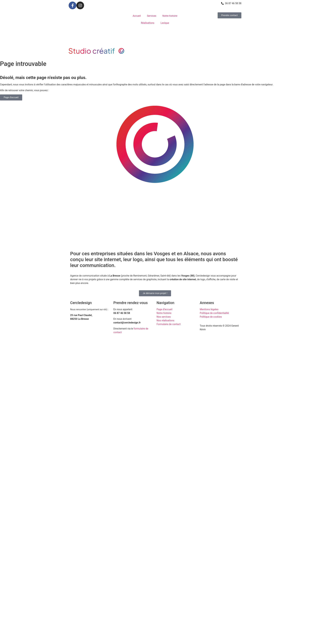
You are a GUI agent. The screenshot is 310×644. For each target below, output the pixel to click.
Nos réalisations (165, 320)
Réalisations (148, 23)
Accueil (137, 16)
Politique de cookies (211, 317)
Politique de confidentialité (214, 313)
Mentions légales (209, 309)
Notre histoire (170, 16)
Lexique (165, 23)
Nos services (164, 317)
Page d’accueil (164, 309)
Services (152, 16)
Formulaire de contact (169, 324)
